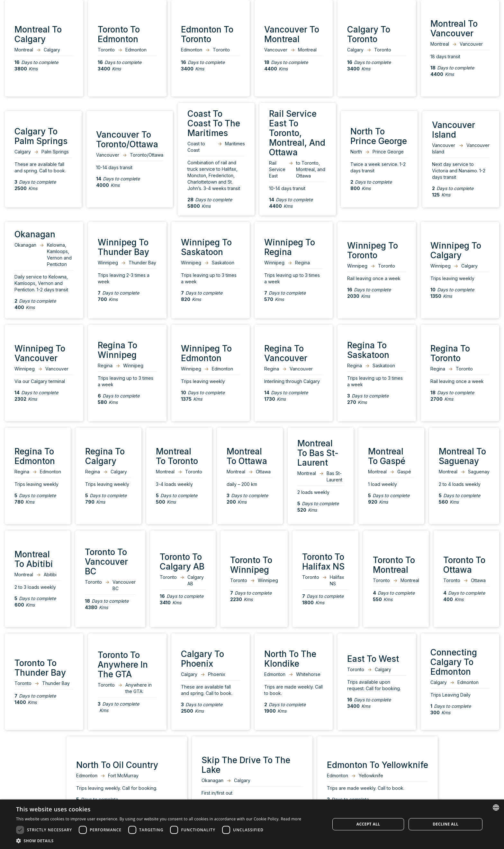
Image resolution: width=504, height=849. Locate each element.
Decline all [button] (446, 824)
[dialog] (252, 824)
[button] (159, 841)
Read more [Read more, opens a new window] (291, 819)
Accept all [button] (368, 824)
